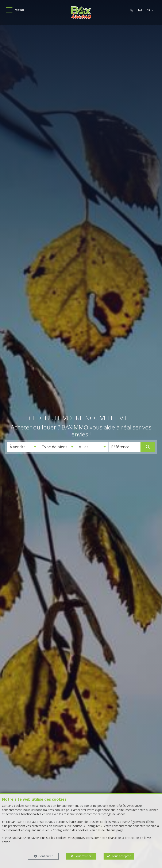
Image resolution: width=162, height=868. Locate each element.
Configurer (46, 856)
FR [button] (147, 11)
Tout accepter (121, 856)
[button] (23, 447)
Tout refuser (83, 856)
